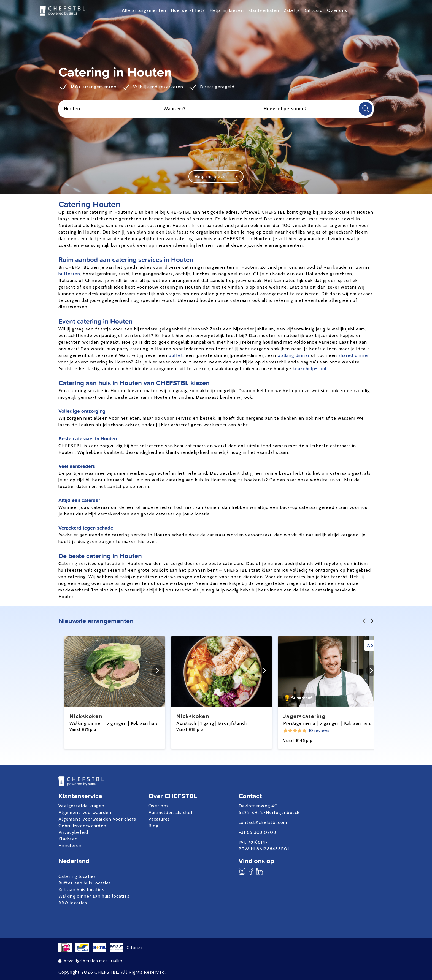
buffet (176, 355)
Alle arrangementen (144, 10)
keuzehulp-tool (310, 369)
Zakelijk (292, 10)
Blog (153, 826)
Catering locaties (77, 876)
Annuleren (70, 845)
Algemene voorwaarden (85, 812)
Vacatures (159, 819)
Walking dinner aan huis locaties (94, 896)
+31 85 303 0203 (257, 832)
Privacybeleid (73, 832)
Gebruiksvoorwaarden (82, 826)
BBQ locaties (73, 903)
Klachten (68, 839)
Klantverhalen (264, 10)
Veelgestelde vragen (81, 806)
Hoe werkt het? (188, 10)
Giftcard (314, 10)
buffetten (69, 274)
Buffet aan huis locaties (85, 883)
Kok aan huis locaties (81, 890)
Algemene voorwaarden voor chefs (97, 819)
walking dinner (294, 355)
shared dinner (354, 355)
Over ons (337, 10)
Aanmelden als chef (171, 812)
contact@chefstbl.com (263, 822)
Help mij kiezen (227, 10)
